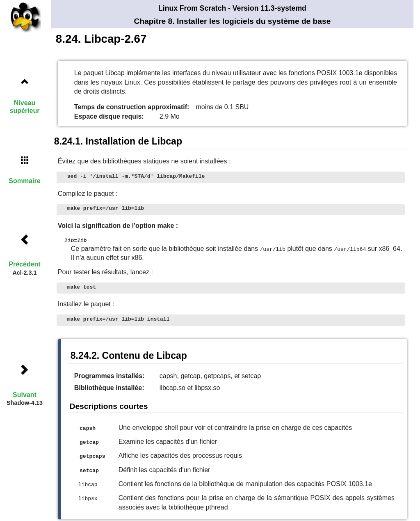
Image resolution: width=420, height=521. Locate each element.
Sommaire (24, 181)
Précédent (24, 264)
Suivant (25, 395)
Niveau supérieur (25, 107)
